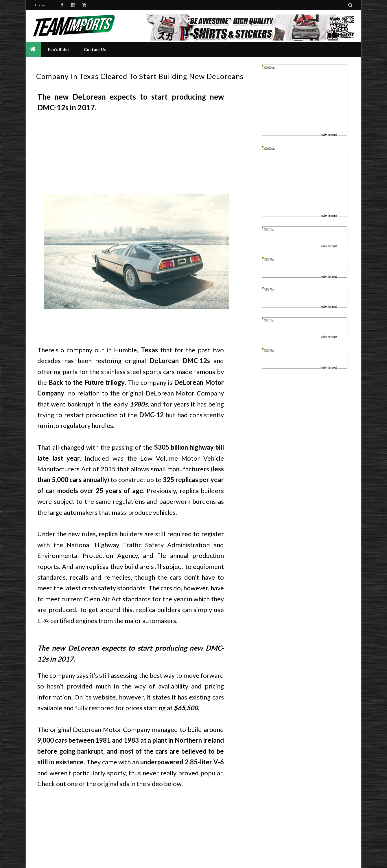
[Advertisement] (130, 155)
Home (40, 5)
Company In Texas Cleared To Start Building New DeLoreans (140, 76)
